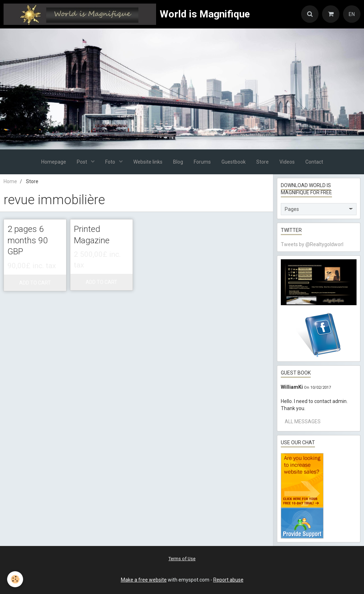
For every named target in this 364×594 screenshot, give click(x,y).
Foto (111, 162)
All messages (303, 421)
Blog (178, 162)
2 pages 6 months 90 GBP (28, 240)
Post (82, 162)
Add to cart (35, 283)
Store (263, 162)
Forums (202, 162)
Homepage (54, 162)
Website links (148, 162)
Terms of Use (182, 559)
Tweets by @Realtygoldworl (312, 244)
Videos (287, 162)
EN (352, 14)
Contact (314, 162)
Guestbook (234, 162)
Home (10, 181)
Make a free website (144, 580)
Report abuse (228, 580)
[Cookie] (15, 579)
